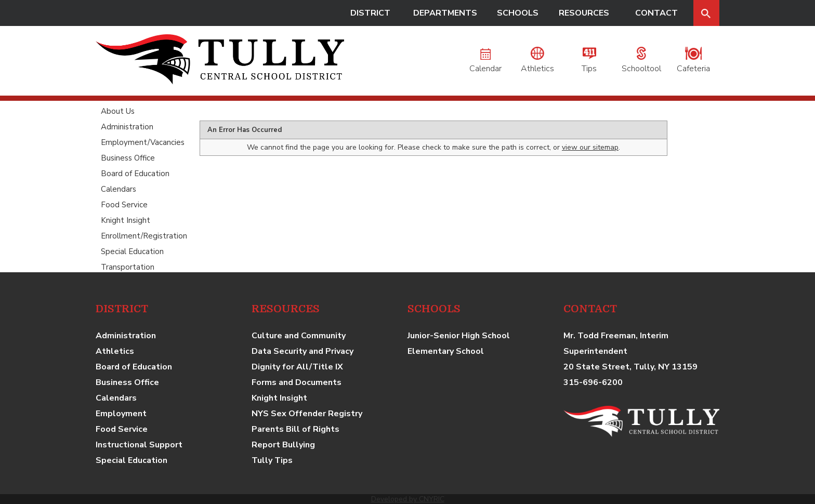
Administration (127, 127)
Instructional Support (139, 445)
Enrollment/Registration (144, 236)
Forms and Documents (297, 382)
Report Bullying (283, 445)
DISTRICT (370, 13)
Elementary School (446, 351)
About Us (118, 111)
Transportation (128, 267)
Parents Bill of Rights (295, 429)
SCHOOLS (518, 13)
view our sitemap (590, 147)
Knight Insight (126, 220)
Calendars (119, 189)
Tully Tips (272, 460)
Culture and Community (299, 336)
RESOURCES (584, 13)
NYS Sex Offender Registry (307, 414)
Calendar (485, 63)
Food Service (124, 205)
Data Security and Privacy (303, 351)
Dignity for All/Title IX (297, 367)
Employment (121, 414)
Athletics (537, 63)
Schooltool (641, 63)
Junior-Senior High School (459, 336)
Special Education (132, 251)
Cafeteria (693, 63)
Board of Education (135, 174)
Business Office (128, 158)
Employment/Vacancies (143, 142)
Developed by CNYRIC (408, 499)
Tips (589, 63)
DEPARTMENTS (445, 13)
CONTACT (656, 13)
